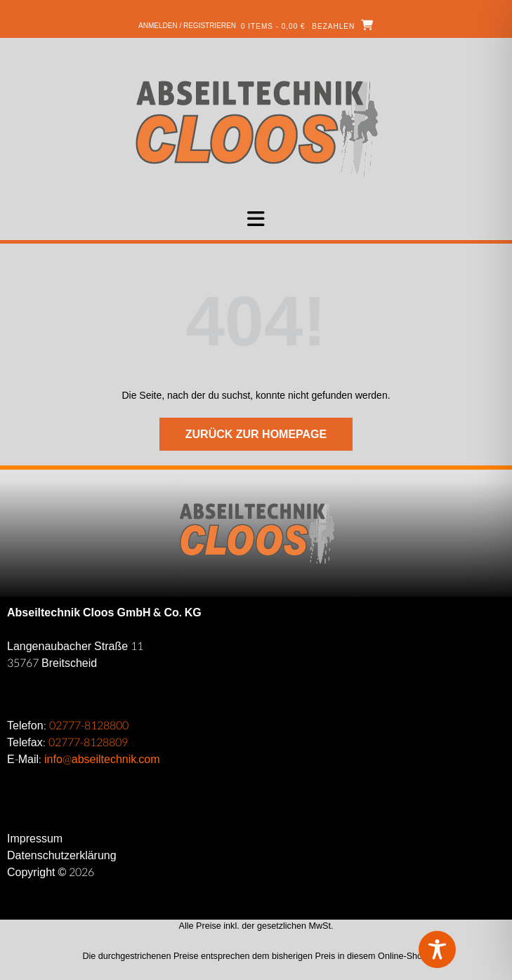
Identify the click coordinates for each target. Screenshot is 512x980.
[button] (256, 219)
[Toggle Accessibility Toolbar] (459, 949)
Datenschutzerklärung (62, 855)
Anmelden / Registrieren (187, 26)
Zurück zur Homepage (256, 434)
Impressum (35, 839)
